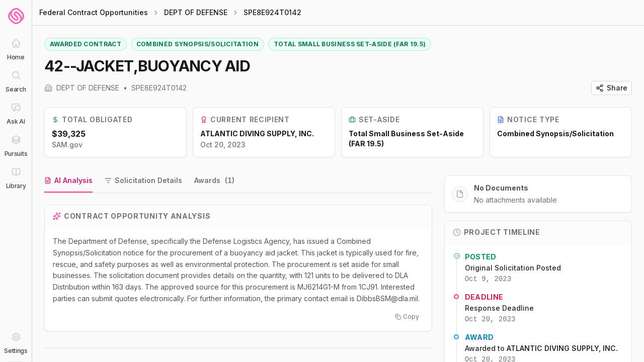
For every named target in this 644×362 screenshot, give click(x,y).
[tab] (68, 181)
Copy (407, 316)
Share (612, 88)
